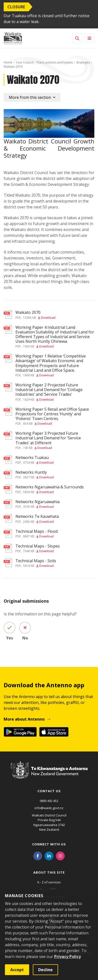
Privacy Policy (67, 956)
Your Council (24, 62)
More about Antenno (24, 719)
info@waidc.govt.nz (49, 808)
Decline (45, 970)
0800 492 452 (49, 801)
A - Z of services (49, 882)
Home (8, 62)
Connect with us (49, 844)
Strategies (83, 62)
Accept (17, 970)
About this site (49, 872)
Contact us (49, 791)
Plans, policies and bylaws (55, 62)
